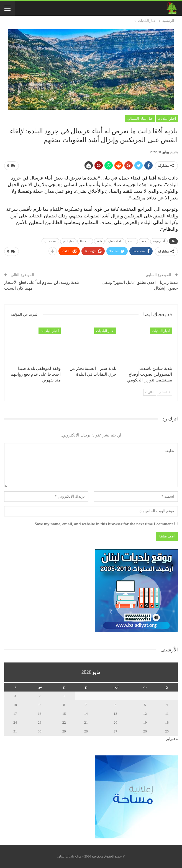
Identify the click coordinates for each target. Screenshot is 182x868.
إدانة (144, 241)
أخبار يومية (159, 241)
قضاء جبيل (51, 241)
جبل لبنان (68, 241)
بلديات (132, 241)
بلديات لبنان (115, 241)
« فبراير (172, 739)
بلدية (99, 241)
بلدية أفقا (85, 241)
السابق (165, 392)
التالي (150, 392)
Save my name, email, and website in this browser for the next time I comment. (103, 524)
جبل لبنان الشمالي (140, 119)
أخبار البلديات (167, 119)
